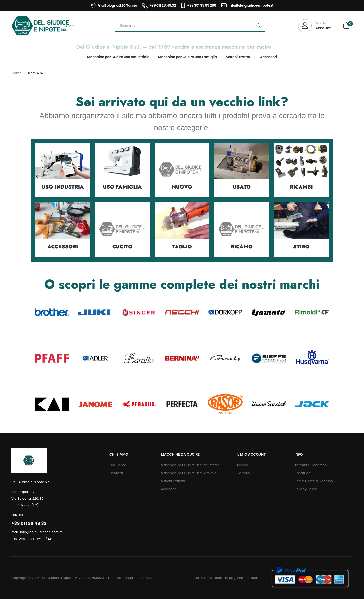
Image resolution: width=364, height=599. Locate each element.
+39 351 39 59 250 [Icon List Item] (199, 5)
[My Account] (314, 26)
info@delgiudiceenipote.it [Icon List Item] (247, 5)
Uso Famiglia (122, 187)
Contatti (116, 473)
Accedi (242, 465)
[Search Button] (258, 26)
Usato (242, 187)
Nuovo (182, 187)
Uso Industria (63, 187)
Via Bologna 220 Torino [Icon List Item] (114, 5)
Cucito (122, 247)
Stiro (301, 247)
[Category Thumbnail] (63, 170)
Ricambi (301, 187)
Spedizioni (303, 473)
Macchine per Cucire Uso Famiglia (188, 57)
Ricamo (241, 247)
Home (17, 73)
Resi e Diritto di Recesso (314, 481)
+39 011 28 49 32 (29, 523)
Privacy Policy (306, 489)
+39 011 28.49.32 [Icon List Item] (159, 5)
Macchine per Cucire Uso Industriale (118, 57)
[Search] (190, 26)
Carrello (243, 473)
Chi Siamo (118, 465)
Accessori (268, 57)
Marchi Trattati (238, 57)
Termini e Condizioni (311, 465)
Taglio (182, 247)
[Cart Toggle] (346, 26)
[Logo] (43, 26)
